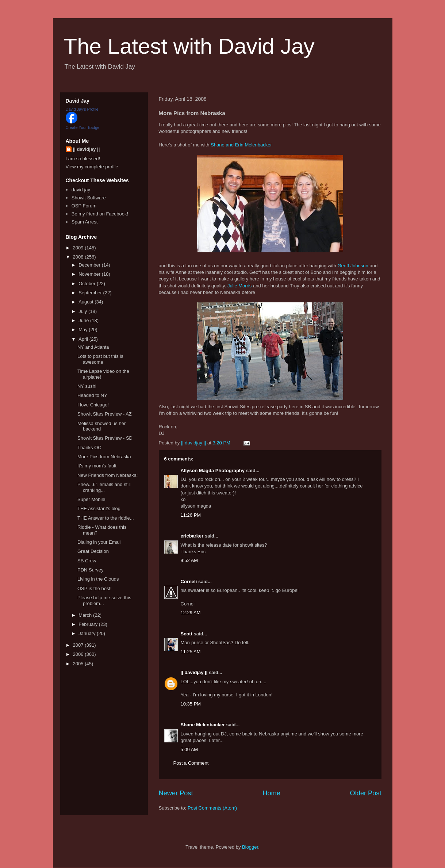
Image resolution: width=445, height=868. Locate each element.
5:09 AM (189, 750)
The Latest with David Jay (189, 46)
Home (271, 793)
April (84, 339)
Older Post (366, 793)
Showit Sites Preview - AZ (105, 414)
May (84, 330)
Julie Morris (239, 286)
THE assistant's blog (99, 508)
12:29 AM (191, 613)
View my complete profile (92, 167)
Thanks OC (89, 448)
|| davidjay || (194, 672)
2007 (79, 645)
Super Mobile (91, 499)
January (88, 633)
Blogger (250, 847)
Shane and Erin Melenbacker (241, 145)
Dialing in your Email (99, 542)
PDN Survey (91, 570)
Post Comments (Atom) (212, 808)
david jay (81, 190)
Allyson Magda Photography (213, 471)
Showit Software (89, 198)
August (87, 302)
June (84, 320)
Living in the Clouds (98, 579)
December (90, 265)
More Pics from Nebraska (104, 457)
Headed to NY (92, 395)
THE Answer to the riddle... (106, 518)
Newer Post (176, 793)
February (89, 624)
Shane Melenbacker (203, 725)
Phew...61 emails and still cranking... (104, 487)
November (90, 274)
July (83, 311)
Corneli (189, 582)
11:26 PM (191, 515)
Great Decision (93, 551)
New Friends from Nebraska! (108, 475)
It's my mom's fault (97, 466)
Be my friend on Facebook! (100, 214)
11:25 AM (191, 652)
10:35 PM (191, 704)
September (91, 293)
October (88, 284)
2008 (79, 257)
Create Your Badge (83, 127)
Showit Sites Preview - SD (105, 438)
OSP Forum (84, 206)
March (86, 615)
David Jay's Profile (82, 109)
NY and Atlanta (93, 347)
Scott (187, 634)
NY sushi (87, 386)
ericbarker (192, 536)
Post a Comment (191, 763)
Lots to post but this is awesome (100, 359)
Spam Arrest (85, 222)
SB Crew (87, 561)
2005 (79, 664)
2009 (79, 248)
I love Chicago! (93, 405)
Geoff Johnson (353, 266)
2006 (79, 654)
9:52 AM (189, 560)
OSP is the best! (95, 588)
